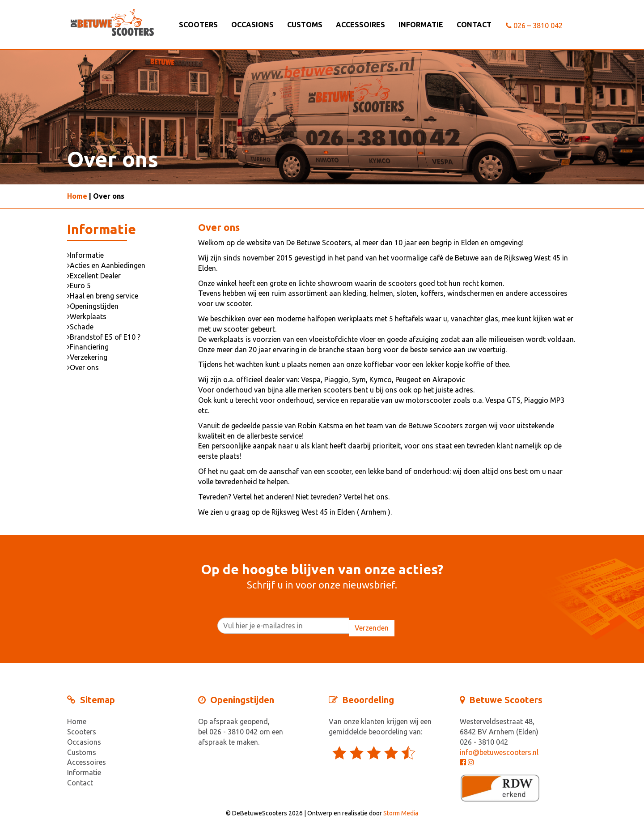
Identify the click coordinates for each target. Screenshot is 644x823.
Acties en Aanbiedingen (106, 265)
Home (77, 196)
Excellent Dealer (94, 276)
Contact (474, 25)
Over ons (83, 367)
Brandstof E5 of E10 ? (104, 337)
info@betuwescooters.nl (499, 752)
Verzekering (87, 357)
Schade (80, 327)
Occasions (252, 25)
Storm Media (401, 813)
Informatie (421, 25)
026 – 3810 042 (534, 26)
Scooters (198, 25)
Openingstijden (93, 306)
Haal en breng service (103, 296)
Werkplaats (87, 316)
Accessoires (360, 25)
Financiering (88, 347)
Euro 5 (79, 286)
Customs (305, 25)
